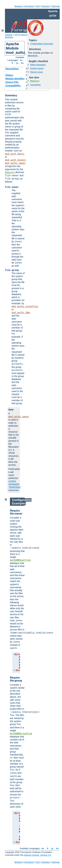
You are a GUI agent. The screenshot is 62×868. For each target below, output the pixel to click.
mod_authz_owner (15, 163)
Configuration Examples (42, 44)
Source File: (12, 82)
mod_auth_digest (15, 160)
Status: (10, 75)
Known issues (37, 68)
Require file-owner (16, 512)
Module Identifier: (15, 79)
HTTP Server (21, 35)
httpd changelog (38, 65)
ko (22, 63)
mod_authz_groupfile (25, 306)
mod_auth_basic (15, 154)
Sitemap (56, 6)
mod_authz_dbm (21, 313)
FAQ (38, 6)
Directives (29, 6)
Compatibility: (13, 86)
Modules (18, 6)
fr (13, 63)
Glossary (46, 6)
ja (17, 63)
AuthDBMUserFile (20, 560)
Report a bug (36, 72)
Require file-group (16, 679)
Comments (35, 85)
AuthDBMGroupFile (21, 734)
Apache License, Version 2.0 (37, 855)
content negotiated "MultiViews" (15, 484)
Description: (12, 69)
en (21, 60)
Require (10, 172)
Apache (9, 35)
